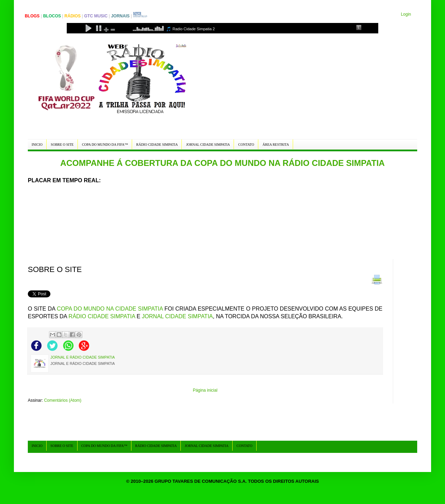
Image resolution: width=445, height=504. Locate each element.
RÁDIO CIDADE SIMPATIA (157, 145)
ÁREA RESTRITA (276, 145)
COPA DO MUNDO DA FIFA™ (105, 145)
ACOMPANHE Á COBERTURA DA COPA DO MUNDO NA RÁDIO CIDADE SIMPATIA (222, 163)
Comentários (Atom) (63, 400)
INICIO (37, 145)
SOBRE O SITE (62, 145)
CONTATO (246, 145)
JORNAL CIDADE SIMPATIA (208, 145)
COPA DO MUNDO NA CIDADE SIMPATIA (110, 309)
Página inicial (205, 390)
